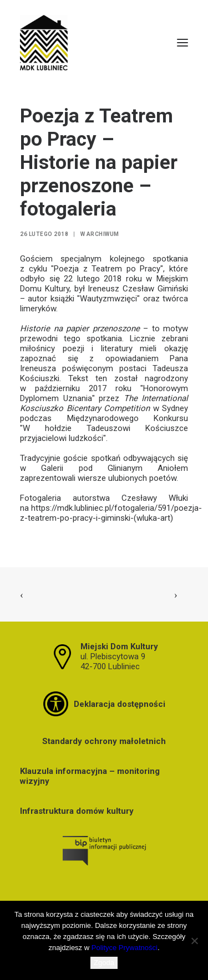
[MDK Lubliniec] (104, 43)
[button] (182, 43)
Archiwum (103, 234)
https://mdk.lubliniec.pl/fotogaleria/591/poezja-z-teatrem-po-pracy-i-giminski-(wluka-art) (111, 513)
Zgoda (104, 963)
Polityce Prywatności (125, 948)
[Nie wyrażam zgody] (194, 941)
